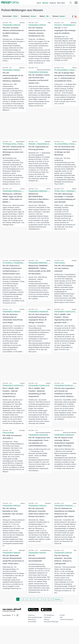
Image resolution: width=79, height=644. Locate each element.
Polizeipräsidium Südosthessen (38, 74)
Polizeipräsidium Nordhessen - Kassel (66, 390)
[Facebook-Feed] (73, 17)
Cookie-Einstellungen (67, 624)
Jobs (61, 622)
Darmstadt (48, 508)
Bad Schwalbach (20, 144)
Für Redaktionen (49, 620)
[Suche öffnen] (71, 3)
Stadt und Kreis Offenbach (44, 72)
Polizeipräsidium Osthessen (37, 25)
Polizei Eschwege (8, 437)
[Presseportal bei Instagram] (17, 620)
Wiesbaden (74, 23)
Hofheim (74, 193)
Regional (53, 3)
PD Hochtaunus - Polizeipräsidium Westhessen (18, 267)
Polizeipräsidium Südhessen (12, 25)
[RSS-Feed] (76, 17)
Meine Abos (61, 3)
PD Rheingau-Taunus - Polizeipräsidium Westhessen (19, 146)
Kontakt (62, 620)
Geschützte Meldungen (51, 626)
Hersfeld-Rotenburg (45, 555)
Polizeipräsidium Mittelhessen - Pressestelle (17, 195)
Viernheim (22, 23)
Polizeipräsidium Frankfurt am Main (66, 316)
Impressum (31, 620)
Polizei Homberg (60, 267)
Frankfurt (74, 314)
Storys (39, 3)
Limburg (74, 70)
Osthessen (22, 70)
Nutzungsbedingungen (35, 622)
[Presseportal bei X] (14, 620)
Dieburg (23, 508)
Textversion (47, 622)
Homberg (74, 265)
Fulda (49, 23)
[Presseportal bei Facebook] (12, 620)
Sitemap (46, 624)
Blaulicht (45, 3)
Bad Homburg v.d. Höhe (19, 265)
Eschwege (22, 435)
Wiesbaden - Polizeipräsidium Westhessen (42, 146)
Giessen (22, 193)
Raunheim (22, 314)
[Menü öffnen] (76, 3)
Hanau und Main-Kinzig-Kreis (43, 437)
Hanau (49, 314)
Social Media (32, 626)
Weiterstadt (22, 555)
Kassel (75, 388)
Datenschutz (32, 624)
